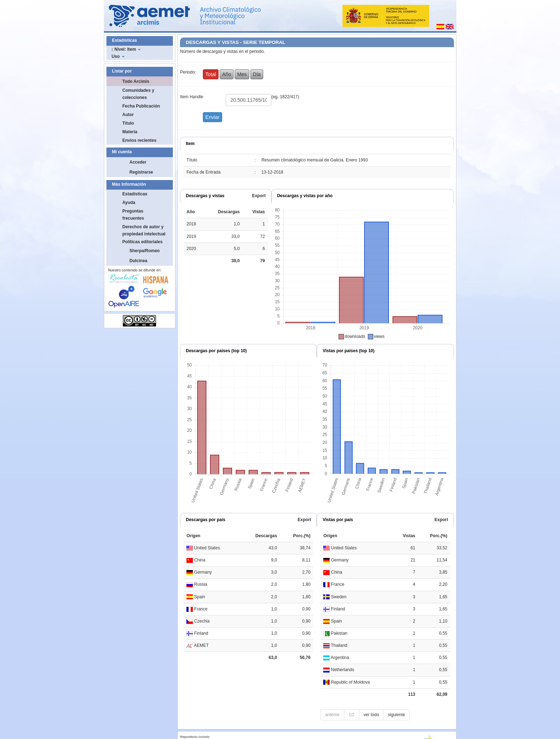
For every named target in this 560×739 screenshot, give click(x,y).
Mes (242, 74)
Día (257, 74)
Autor (128, 115)
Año (227, 74)
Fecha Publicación (141, 106)
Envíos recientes (139, 140)
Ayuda (129, 203)
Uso (118, 56)
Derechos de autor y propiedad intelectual (144, 230)
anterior (332, 715)
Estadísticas (135, 194)
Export (259, 196)
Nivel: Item (126, 49)
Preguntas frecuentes (133, 215)
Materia (130, 132)
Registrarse (141, 172)
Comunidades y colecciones (138, 94)
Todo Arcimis (136, 81)
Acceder (138, 162)
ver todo (371, 715)
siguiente (396, 715)
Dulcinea (139, 261)
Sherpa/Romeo (145, 251)
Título (128, 123)
